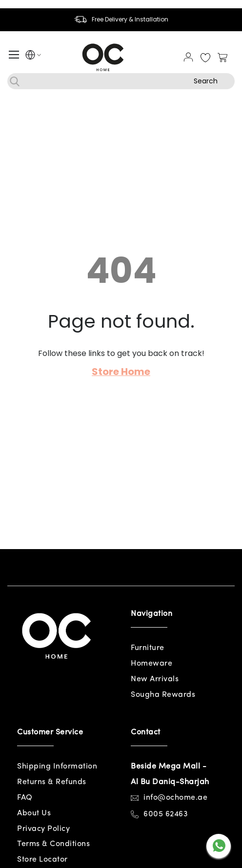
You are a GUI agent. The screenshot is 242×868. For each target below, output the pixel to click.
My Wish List (205, 58)
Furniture (148, 648)
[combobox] (121, 81)
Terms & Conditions (53, 844)
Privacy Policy (43, 829)
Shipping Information (57, 767)
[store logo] (103, 57)
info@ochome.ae (175, 798)
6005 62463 (166, 814)
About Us (34, 813)
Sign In (188, 57)
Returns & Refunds (52, 782)
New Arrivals (155, 679)
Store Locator (42, 860)
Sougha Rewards (163, 695)
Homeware (151, 664)
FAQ (25, 798)
